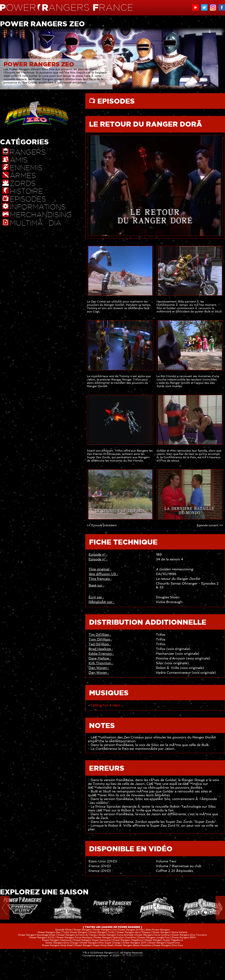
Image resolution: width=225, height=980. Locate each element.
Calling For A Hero (105, 705)
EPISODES (115, 101)
